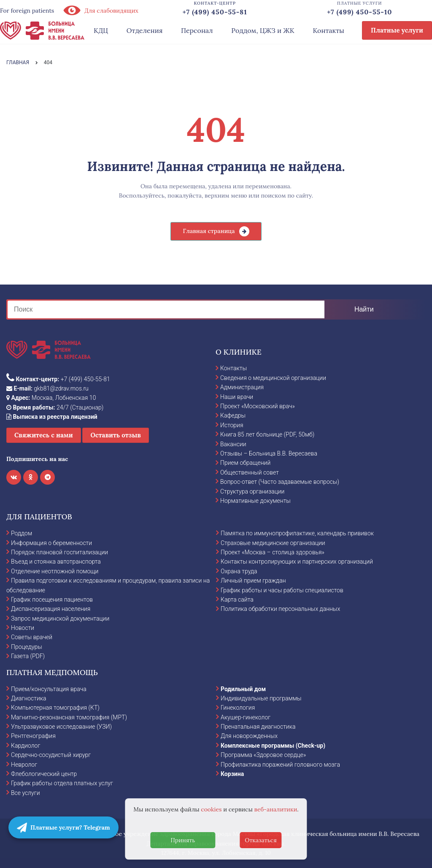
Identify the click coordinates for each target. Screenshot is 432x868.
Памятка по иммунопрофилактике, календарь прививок (297, 533)
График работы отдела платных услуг (62, 783)
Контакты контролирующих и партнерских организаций (297, 561)
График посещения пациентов (52, 599)
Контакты (328, 30)
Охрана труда (239, 571)
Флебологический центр (44, 774)
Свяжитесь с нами (44, 435)
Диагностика (29, 698)
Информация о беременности (51, 543)
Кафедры (233, 415)
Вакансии (233, 444)
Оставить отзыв (116, 435)
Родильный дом (243, 689)
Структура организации (252, 491)
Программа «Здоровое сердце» (263, 755)
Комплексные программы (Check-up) (273, 746)
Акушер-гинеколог (246, 717)
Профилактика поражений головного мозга (280, 765)
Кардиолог (26, 746)
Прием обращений (245, 463)
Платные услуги (397, 30)
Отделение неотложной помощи (55, 571)
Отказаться (261, 840)
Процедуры (27, 647)
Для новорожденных (249, 736)
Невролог (24, 765)
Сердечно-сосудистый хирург (51, 755)
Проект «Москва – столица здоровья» (273, 552)
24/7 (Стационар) (55, 407)
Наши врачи (237, 397)
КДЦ (101, 30)
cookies (211, 809)
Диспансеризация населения (51, 609)
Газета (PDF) (28, 656)
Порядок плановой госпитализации (59, 552)
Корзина (232, 774)
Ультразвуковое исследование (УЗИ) (61, 727)
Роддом (22, 533)
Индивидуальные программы (261, 698)
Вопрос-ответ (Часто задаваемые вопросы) (280, 482)
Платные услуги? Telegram (63, 827)
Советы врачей (32, 637)
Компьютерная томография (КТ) (55, 708)
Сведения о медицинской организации (273, 378)
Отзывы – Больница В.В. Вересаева (269, 453)
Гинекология (238, 708)
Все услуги (26, 793)
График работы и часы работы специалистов (282, 590)
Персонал (197, 30)
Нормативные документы (255, 501)
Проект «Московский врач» (258, 406)
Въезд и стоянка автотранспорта (56, 561)
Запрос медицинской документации (60, 618)
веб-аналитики (276, 809)
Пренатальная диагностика (258, 727)
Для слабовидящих (100, 11)
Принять (183, 840)
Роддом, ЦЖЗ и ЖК (263, 30)
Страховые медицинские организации (273, 543)
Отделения (145, 30)
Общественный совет (250, 472)
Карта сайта (237, 599)
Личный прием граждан (253, 580)
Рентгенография (33, 736)
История (232, 425)
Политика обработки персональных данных (280, 609)
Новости (23, 628)
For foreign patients (27, 11)
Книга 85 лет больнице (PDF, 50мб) (267, 434)
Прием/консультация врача (49, 689)
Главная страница (209, 231)
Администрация (242, 387)
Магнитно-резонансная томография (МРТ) (69, 717)
